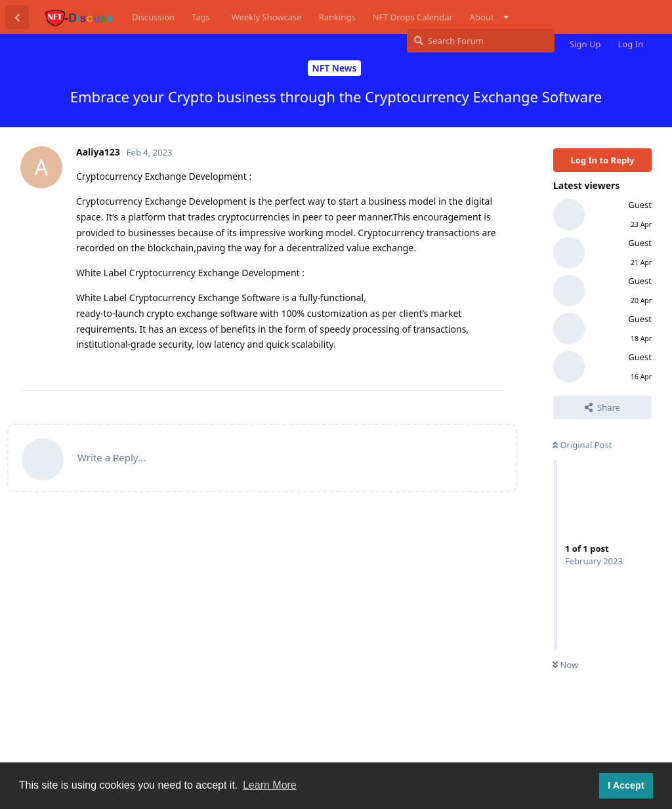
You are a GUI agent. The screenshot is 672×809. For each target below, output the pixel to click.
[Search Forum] (481, 41)
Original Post (582, 445)
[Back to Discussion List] (17, 17)
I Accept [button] (626, 785)
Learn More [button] (270, 785)
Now (565, 665)
